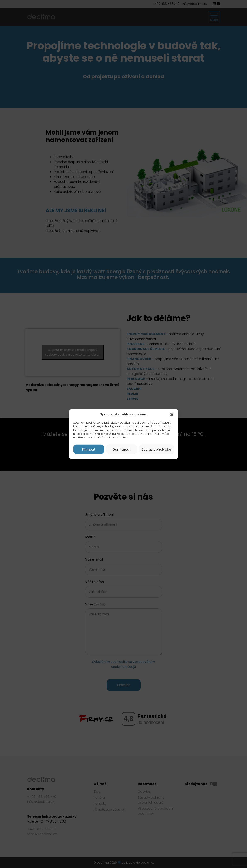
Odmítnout (122, 449)
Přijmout (89, 449)
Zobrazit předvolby (157, 449)
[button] (172, 414)
